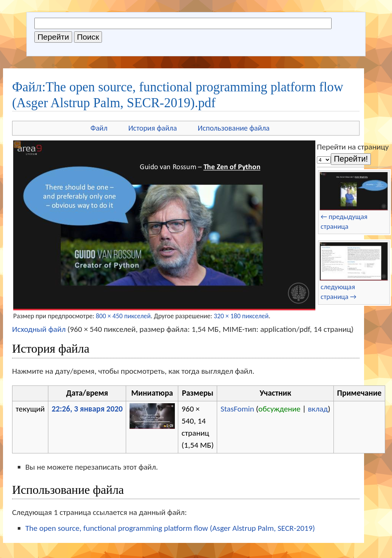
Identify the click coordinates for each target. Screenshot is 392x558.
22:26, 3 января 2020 (87, 409)
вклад (318, 409)
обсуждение (279, 409)
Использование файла (233, 128)
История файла (153, 128)
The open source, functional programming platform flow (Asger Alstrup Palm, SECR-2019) (170, 528)
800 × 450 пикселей (123, 316)
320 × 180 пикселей (241, 316)
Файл (99, 128)
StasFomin (237, 409)
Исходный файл (39, 329)
